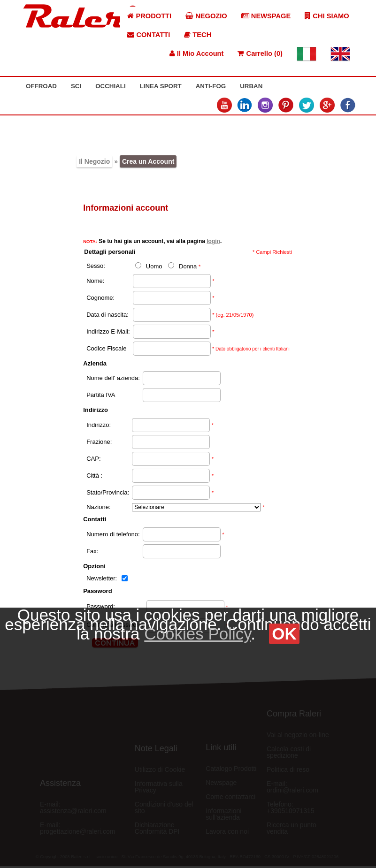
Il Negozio (94, 161)
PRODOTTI (149, 16)
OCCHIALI (110, 86)
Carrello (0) (260, 53)
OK (284, 634)
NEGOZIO (206, 16)
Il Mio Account (197, 53)
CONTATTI (149, 35)
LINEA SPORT (161, 86)
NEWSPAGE (266, 16)
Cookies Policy (197, 634)
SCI (76, 86)
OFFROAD (41, 86)
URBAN (251, 86)
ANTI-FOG (211, 86)
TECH (198, 35)
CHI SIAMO (327, 16)
